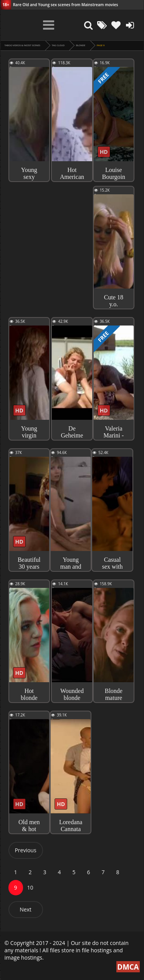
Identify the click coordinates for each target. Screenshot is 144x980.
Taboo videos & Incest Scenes (22, 45)
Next (26, 909)
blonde (81, 45)
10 (30, 887)
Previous (25, 850)
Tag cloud (58, 45)
